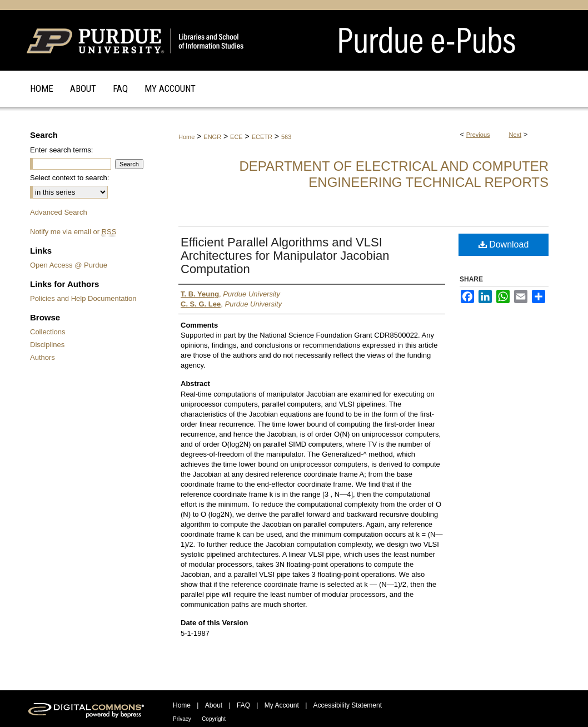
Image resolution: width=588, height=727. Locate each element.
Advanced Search (59, 212)
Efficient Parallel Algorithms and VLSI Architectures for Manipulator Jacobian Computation (285, 256)
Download (504, 244)
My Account (282, 705)
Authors (43, 357)
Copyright (214, 719)
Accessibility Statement (348, 705)
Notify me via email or (73, 232)
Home (186, 137)
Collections (48, 332)
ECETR (262, 137)
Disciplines (47, 345)
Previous (478, 135)
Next (515, 135)
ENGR (212, 137)
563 (286, 137)
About (214, 705)
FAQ (243, 705)
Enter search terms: (61, 150)
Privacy (182, 719)
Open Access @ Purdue (69, 265)
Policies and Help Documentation (83, 298)
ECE (236, 137)
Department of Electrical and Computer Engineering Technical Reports (394, 174)
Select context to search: (69, 178)
